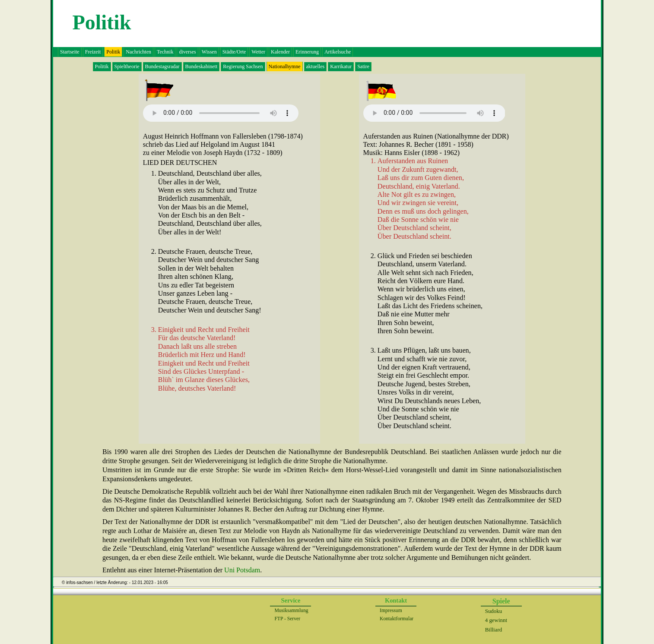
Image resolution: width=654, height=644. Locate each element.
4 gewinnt (496, 620)
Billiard (494, 630)
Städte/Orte (234, 52)
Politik (102, 66)
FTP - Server (287, 619)
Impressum (391, 611)
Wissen (209, 52)
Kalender (280, 52)
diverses (187, 52)
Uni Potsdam (242, 570)
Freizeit (93, 52)
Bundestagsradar (162, 66)
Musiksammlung (291, 611)
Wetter (258, 52)
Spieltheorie (127, 66)
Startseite (70, 52)
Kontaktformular (397, 619)
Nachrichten (138, 52)
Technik (165, 52)
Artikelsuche (338, 52)
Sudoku (494, 611)
